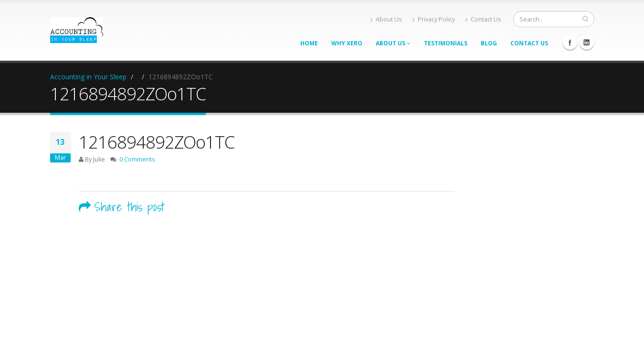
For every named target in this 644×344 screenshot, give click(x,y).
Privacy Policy (434, 19)
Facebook (570, 43)
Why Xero (347, 43)
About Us (386, 19)
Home (309, 43)
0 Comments (137, 159)
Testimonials (446, 43)
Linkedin (587, 43)
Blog (489, 43)
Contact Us (483, 19)
